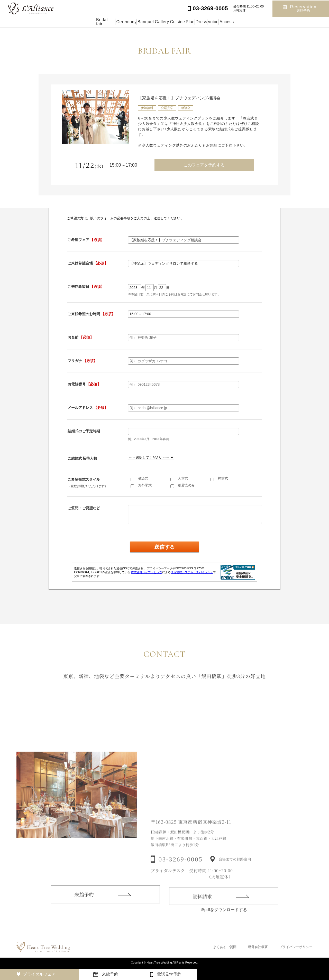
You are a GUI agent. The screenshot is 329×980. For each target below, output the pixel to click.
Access (272, 22)
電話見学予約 (169, 974)
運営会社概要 (258, 947)
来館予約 (84, 901)
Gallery (149, 22)
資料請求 (202, 904)
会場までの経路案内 (235, 867)
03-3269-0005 (180, 867)
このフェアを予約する (204, 165)
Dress (224, 22)
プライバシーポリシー (296, 947)
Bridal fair (59, 22)
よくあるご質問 (225, 947)
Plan (200, 22)
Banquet (121, 22)
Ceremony (90, 22)
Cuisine (176, 22)
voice (247, 22)
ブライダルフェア (39, 974)
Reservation (303, 8)
